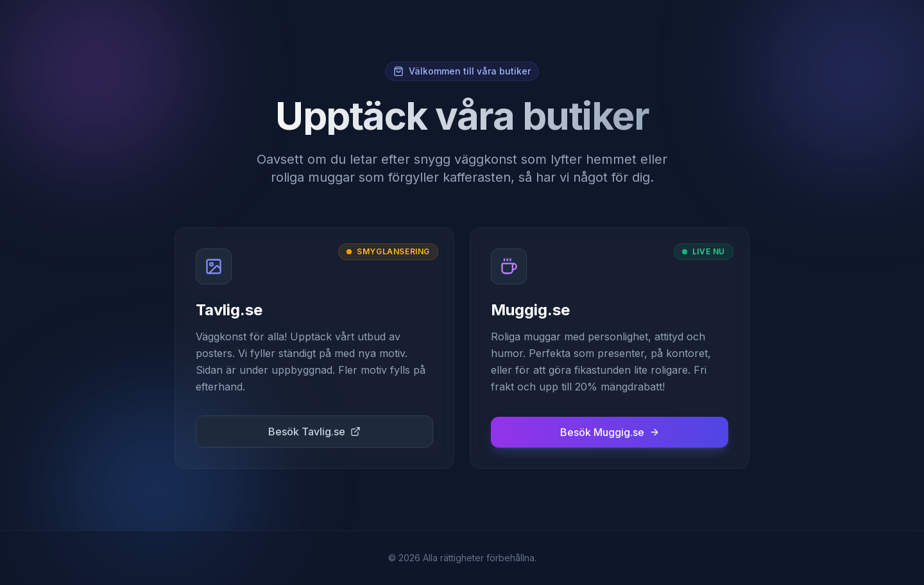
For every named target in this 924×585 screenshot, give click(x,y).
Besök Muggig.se (610, 432)
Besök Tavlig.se (314, 432)
